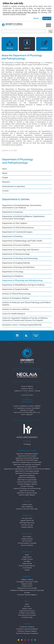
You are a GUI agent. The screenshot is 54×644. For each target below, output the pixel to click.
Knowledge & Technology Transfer (27, 582)
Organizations (27, 557)
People (5, 178)
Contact (5, 191)
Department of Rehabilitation (27, 478)
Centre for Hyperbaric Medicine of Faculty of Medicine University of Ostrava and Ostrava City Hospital (25, 319)
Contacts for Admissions (27, 627)
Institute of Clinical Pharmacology (16, 294)
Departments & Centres (16, 199)
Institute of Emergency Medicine (16, 298)
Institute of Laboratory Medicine (16, 309)
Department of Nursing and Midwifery (18, 267)
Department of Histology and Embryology (20, 259)
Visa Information (27, 541)
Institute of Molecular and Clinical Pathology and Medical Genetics (26, 304)
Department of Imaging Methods (16, 263)
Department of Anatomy (13, 212)
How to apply (27, 537)
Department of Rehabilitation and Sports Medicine (23, 285)
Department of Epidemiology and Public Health (22, 241)
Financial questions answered (27, 543)
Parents (27, 570)
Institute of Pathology (27, 486)
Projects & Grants (27, 586)
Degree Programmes (27, 521)
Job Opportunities (27, 617)
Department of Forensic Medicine (16, 245)
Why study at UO (27, 518)
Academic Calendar (27, 527)
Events (27, 555)
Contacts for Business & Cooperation (27, 633)
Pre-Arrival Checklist (27, 545)
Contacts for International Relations (27, 629)
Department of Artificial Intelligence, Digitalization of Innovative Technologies (23, 218)
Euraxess (27, 593)
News (5, 169)
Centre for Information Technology (27, 509)
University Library (27, 505)
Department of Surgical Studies (15, 289)
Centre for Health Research (14, 314)
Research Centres (27, 584)
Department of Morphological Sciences (27, 471)
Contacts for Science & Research (27, 595)
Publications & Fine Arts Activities (27, 588)
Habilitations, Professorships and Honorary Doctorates (27, 590)
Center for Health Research (27, 495)
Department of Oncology (13, 272)
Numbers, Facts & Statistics (27, 613)
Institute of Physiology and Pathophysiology (27, 489)
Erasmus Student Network (27, 566)
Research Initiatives (27, 580)
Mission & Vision (27, 609)
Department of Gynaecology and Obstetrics (21, 250)
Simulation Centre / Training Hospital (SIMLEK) (22, 325)
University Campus (27, 559)
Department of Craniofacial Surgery (17, 232)
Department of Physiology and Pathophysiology (22, 281)
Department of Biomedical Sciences (27, 454)
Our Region (27, 561)
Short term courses (27, 525)
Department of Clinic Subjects (15, 223)
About (5, 173)
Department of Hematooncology (16, 254)
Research (6, 182)
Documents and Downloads (27, 615)
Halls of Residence (27, 507)
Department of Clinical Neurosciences (18, 228)
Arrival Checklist (27, 568)
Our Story (27, 606)
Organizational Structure (27, 611)
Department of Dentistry (12, 237)
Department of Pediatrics (13, 276)
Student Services (27, 564)
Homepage (27, 444)
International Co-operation (14, 187)
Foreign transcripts (27, 539)
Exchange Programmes (27, 523)
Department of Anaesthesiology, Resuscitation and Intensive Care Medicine (22, 207)
